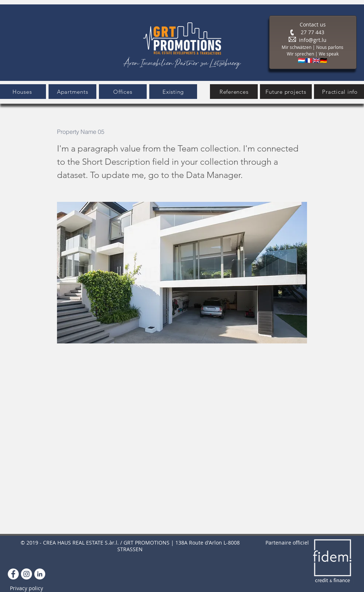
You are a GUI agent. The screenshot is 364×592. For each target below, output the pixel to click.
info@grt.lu (313, 40)
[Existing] (173, 92)
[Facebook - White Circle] (13, 574)
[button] (72, 92)
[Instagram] (26, 574)
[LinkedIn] (40, 574)
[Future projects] (286, 92)
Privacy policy (26, 588)
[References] (234, 92)
